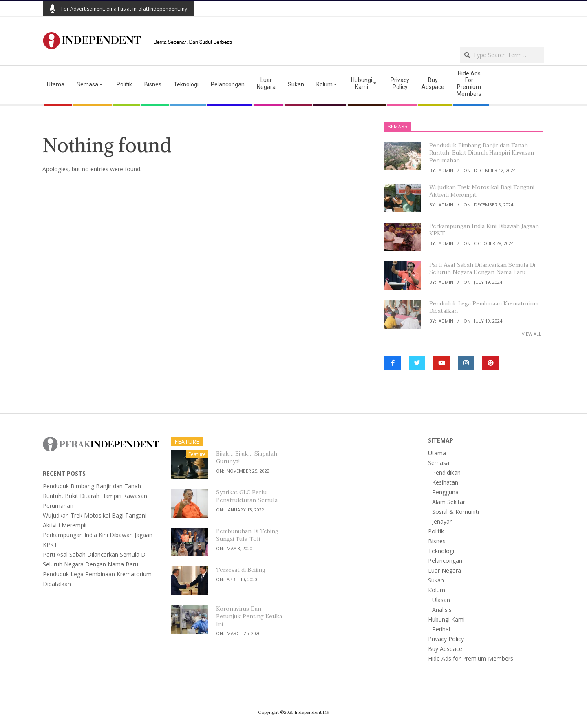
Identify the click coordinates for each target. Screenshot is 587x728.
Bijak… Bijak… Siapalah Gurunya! (247, 458)
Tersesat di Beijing (241, 570)
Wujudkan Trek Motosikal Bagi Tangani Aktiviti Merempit (482, 191)
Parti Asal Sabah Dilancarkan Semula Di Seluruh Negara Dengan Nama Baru (482, 269)
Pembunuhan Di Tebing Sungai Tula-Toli (247, 535)
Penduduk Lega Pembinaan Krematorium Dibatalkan (484, 308)
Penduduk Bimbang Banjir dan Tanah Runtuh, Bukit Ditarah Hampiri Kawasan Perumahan (482, 153)
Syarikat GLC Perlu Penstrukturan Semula (247, 496)
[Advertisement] (449, 31)
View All (532, 334)
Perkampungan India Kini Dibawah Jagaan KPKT (484, 230)
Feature (197, 454)
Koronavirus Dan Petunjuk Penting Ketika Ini (249, 616)
